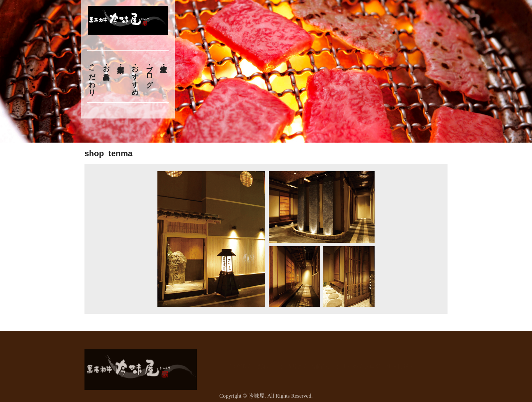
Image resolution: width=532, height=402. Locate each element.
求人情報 (398, 363)
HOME (238, 363)
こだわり (92, 76)
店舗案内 (319, 363)
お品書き (106, 69)
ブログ (150, 72)
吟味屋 (256, 398)
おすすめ (135, 76)
